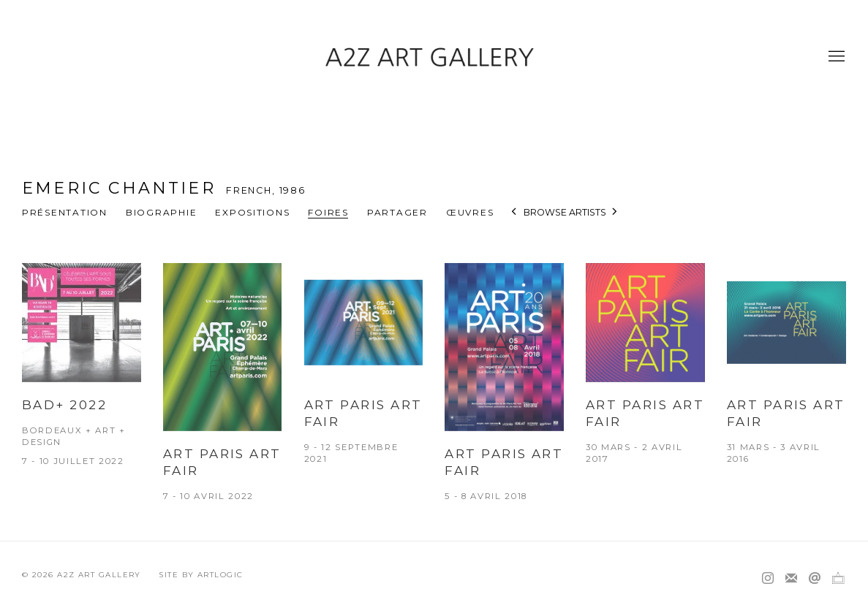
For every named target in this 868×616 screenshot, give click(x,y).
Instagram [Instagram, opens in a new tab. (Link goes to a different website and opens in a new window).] (768, 579)
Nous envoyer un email (815, 579)
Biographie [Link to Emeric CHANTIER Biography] (161, 212)
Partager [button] (397, 212)
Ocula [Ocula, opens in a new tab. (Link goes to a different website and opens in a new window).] (838, 579)
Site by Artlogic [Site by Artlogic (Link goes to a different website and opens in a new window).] (201, 575)
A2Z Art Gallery (434, 57)
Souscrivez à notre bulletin (791, 579)
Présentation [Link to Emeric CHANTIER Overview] (65, 212)
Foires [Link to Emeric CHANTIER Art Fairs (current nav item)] (328, 212)
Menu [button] (835, 57)
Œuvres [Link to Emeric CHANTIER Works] (470, 212)
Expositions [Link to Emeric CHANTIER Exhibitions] (252, 212)
